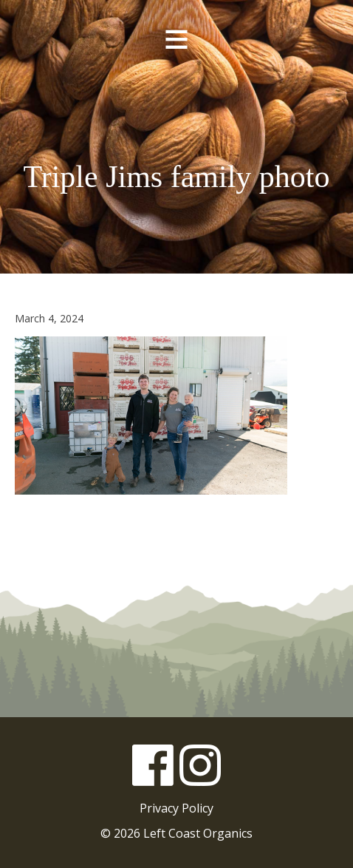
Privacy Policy (176, 808)
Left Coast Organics (176, 110)
